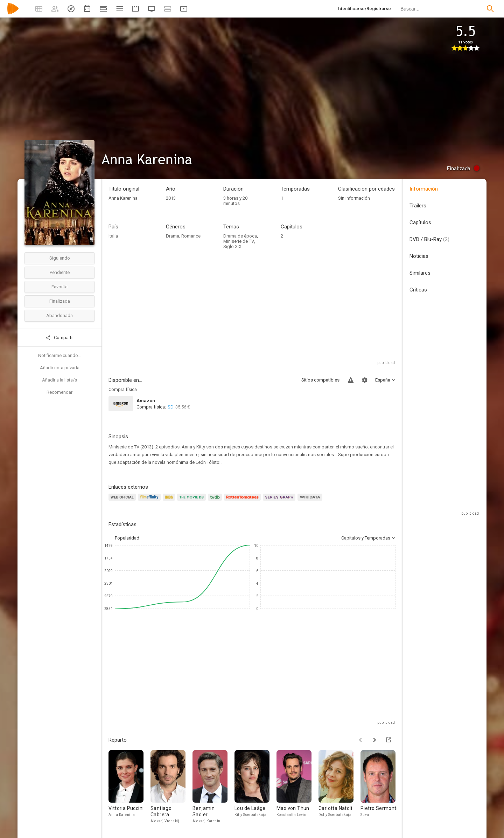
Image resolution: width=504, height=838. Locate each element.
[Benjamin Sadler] (213, 787)
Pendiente (60, 272)
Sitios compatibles (320, 380)
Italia (113, 236)
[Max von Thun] (297, 787)
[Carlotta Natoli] (339, 787)
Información (424, 189)
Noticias (419, 256)
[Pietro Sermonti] (381, 787)
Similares (420, 273)
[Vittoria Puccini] (129, 787)
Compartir (59, 338)
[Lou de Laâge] (255, 787)
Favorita (59, 287)
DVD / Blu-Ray (429, 239)
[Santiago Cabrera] (171, 787)
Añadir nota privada (60, 368)
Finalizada (60, 301)
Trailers (418, 206)
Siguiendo (60, 258)
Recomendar (59, 392)
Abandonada (59, 315)
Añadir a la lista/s (59, 380)
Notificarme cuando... (60, 355)
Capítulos (420, 222)
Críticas (418, 290)
